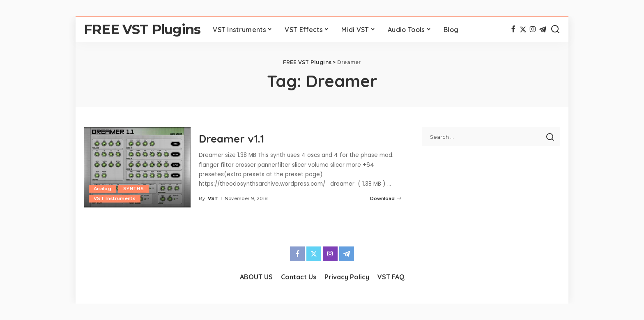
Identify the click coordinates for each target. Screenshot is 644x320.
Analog (102, 189)
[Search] (555, 30)
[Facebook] (513, 30)
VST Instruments (115, 198)
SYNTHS (133, 189)
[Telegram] (543, 30)
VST (213, 198)
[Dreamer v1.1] (137, 167)
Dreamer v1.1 (232, 138)
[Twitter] (523, 30)
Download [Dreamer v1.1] (386, 198)
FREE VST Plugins (142, 29)
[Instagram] (533, 30)
